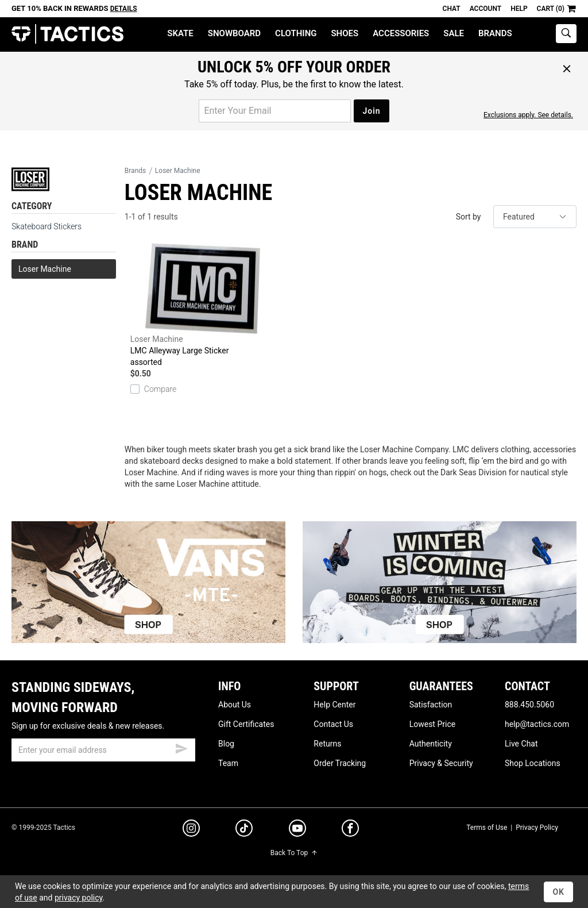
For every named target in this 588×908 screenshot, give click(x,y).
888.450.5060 (529, 705)
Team (228, 763)
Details (124, 9)
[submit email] (181, 747)
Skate (180, 33)
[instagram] (191, 830)
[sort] (535, 217)
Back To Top (294, 853)
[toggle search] (566, 34)
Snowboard (234, 33)
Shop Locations (533, 763)
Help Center (334, 705)
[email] (103, 750)
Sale (454, 33)
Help (519, 9)
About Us (235, 705)
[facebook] (350, 830)
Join (371, 111)
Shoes (345, 33)
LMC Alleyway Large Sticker (203, 305)
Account (486, 9)
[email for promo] (275, 111)
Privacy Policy (537, 828)
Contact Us (333, 724)
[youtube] (297, 830)
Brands (495, 33)
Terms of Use (487, 828)
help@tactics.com (537, 724)
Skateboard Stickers (47, 226)
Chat (452, 9)
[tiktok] (244, 830)
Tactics (67, 34)
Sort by (469, 217)
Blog (226, 744)
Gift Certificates (246, 724)
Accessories (401, 33)
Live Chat (521, 744)
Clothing (296, 33)
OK (558, 892)
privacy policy (79, 898)
